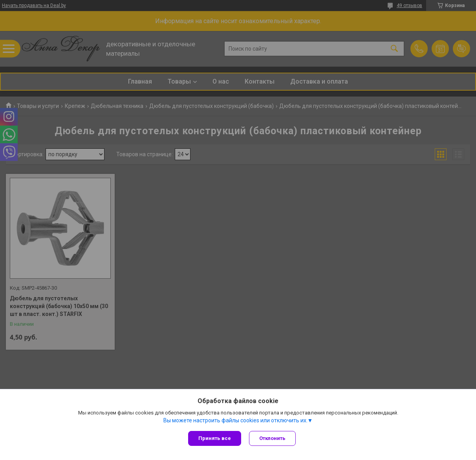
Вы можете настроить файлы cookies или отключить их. (235, 420)
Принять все (215, 438)
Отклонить (272, 438)
